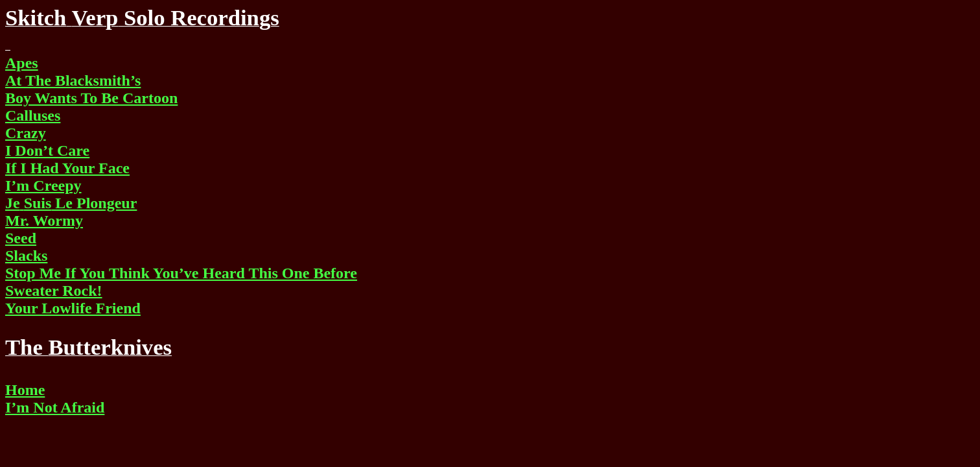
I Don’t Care (47, 150)
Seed (21, 238)
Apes (22, 63)
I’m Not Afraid (55, 407)
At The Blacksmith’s (73, 80)
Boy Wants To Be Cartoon (91, 98)
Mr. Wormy (44, 221)
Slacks (26, 256)
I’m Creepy (43, 186)
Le (71, 203)
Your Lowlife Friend (73, 308)
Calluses (33, 115)
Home (25, 390)
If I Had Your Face (67, 168)
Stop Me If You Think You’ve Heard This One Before (181, 273)
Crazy (26, 133)
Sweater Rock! (54, 291)
